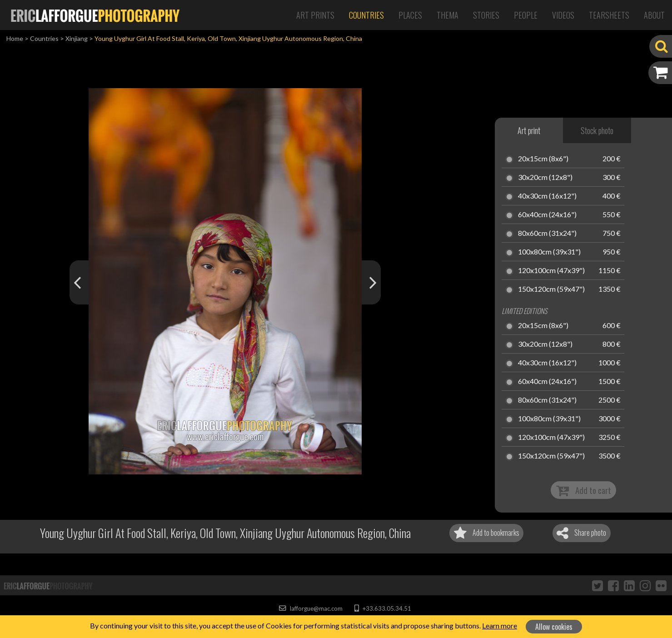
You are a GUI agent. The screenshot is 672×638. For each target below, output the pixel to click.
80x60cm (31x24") (547, 234)
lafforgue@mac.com (311, 608)
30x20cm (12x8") (545, 178)
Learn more (500, 626)
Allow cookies (554, 627)
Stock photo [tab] (597, 130)
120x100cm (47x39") (551, 271)
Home (15, 38)
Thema (448, 15)
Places (410, 15)
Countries (366, 15)
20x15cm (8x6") (543, 159)
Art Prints (315, 15)
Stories (486, 15)
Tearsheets (609, 15)
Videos (563, 15)
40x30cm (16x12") (547, 196)
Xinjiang (77, 38)
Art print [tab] (529, 130)
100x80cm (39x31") (549, 252)
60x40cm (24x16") (547, 215)
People (526, 15)
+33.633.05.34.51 (383, 608)
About (654, 15)
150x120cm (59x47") (551, 289)
